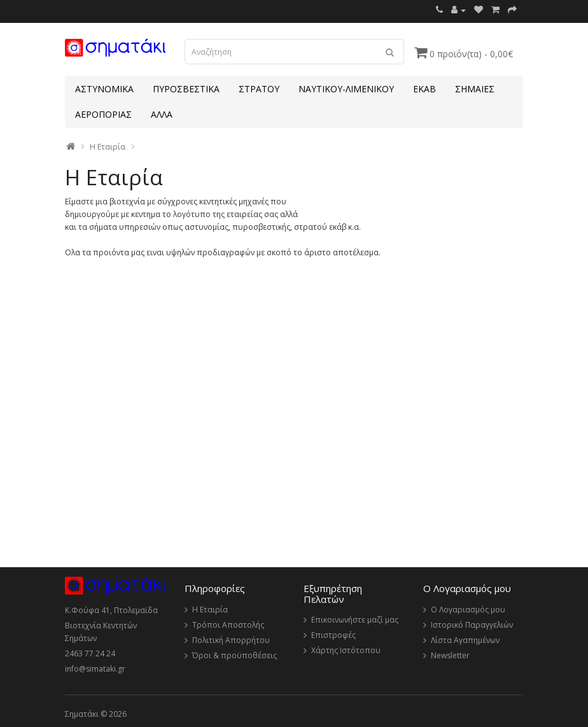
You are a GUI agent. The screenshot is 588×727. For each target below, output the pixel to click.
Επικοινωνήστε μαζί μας (355, 620)
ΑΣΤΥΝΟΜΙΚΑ (104, 89)
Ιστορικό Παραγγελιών (472, 625)
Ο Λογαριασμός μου (468, 610)
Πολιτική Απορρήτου (231, 640)
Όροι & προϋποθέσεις (234, 655)
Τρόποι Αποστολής (228, 625)
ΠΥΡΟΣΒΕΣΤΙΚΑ (186, 89)
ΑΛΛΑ (162, 114)
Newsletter (450, 655)
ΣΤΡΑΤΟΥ (259, 89)
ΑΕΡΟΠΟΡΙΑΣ (103, 114)
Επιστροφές (333, 635)
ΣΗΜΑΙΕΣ (475, 89)
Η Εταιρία (108, 147)
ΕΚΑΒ (424, 89)
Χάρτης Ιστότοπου (346, 650)
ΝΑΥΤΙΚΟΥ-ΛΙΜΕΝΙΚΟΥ (346, 89)
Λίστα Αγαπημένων (465, 640)
